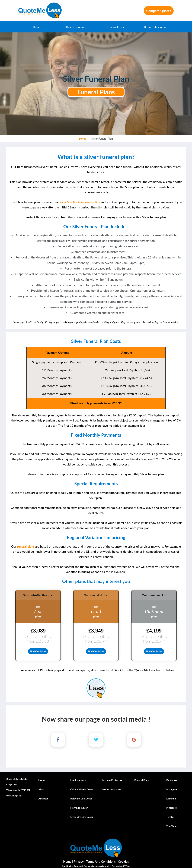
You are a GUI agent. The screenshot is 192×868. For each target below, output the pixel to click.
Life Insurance (78, 777)
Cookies (123, 859)
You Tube (171, 823)
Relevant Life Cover (81, 796)
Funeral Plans (96, 92)
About (42, 786)
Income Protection (113, 777)
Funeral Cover (116, 27)
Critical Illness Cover (82, 786)
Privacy (79, 859)
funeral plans (26, 546)
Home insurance (111, 786)
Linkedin (171, 796)
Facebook (172, 777)
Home (37, 27)
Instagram (172, 786)
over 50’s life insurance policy (80, 202)
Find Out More (38, 650)
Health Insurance (76, 27)
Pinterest (171, 805)
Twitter (170, 814)
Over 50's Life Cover (82, 814)
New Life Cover (79, 805)
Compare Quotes (159, 11)
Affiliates (43, 796)
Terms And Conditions (101, 859)
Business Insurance (155, 27)
